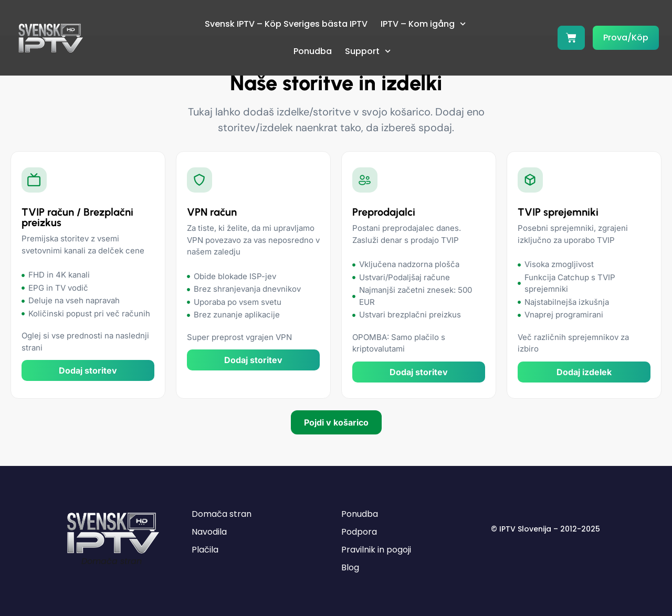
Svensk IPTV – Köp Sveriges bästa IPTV (286, 24)
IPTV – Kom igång (423, 24)
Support (368, 51)
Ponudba (313, 51)
